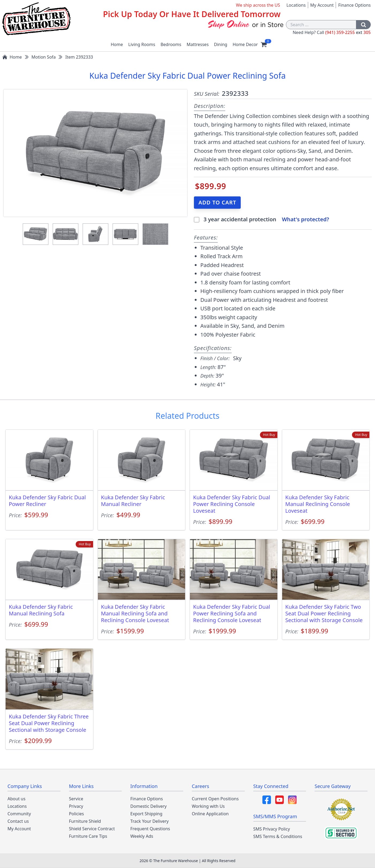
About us (16, 799)
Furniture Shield (85, 821)
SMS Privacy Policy (272, 829)
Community (19, 814)
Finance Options (354, 5)
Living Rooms (142, 44)
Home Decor (245, 44)
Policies (76, 814)
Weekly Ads (142, 836)
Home (117, 44)
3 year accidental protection (241, 219)
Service (76, 799)
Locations (296, 5)
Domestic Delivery (148, 806)
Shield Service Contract (92, 829)
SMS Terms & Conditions (278, 836)
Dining (221, 44)
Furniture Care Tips (88, 836)
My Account (322, 5)
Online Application (210, 814)
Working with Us (208, 806)
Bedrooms (171, 44)
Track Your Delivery (149, 821)
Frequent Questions (150, 829)
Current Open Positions (215, 799)
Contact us (18, 821)
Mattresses (198, 44)
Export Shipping (146, 814)
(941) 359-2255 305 (348, 32)
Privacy (76, 806)
